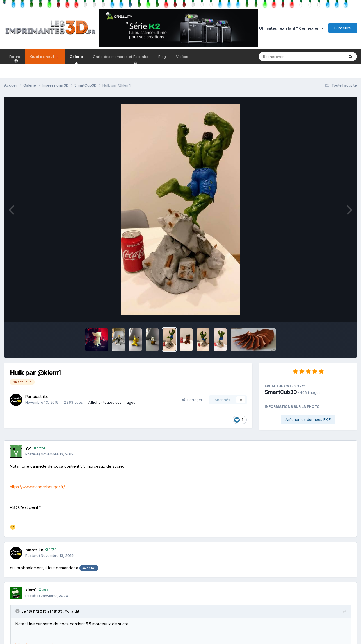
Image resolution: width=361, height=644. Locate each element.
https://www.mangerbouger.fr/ (37, 487)
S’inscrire (343, 28)
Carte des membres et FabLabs (121, 57)
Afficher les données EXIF (308, 419)
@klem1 (89, 568)
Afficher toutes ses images (112, 402)
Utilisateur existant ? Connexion (291, 28)
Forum (15, 57)
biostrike (41, 396)
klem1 (31, 590)
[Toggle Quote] (18, 611)
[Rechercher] (285, 57)
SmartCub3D (281, 392)
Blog (162, 57)
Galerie (76, 59)
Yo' (28, 448)
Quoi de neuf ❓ (45, 57)
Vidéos (182, 57)
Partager (192, 400)
